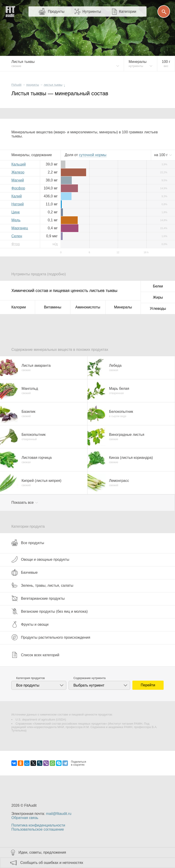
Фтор (16, 244)
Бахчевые (24, 572)
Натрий (18, 204)
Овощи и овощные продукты (40, 559)
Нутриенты (92, 12)
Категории (128, 12)
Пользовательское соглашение (38, 829)
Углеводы (158, 309)
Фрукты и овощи (30, 624)
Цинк (16, 212)
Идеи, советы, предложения (42, 852)
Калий (17, 196)
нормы (93, 155)
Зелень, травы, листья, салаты (42, 585)
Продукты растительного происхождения (51, 637)
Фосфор (18, 188)
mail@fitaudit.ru (59, 814)
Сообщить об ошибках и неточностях (52, 863)
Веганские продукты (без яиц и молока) (50, 611)
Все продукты (28, 543)
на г (161, 155)
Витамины (53, 307)
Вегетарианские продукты (38, 598)
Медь (16, 220)
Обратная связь (25, 818)
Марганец (20, 228)
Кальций (19, 164)
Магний (18, 180)
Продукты (56, 12)
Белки (158, 286)
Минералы (123, 307)
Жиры (158, 297)
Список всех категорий (35, 655)
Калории (19, 307)
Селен (17, 236)
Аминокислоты (88, 307)
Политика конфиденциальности (38, 825)
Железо (18, 172)
